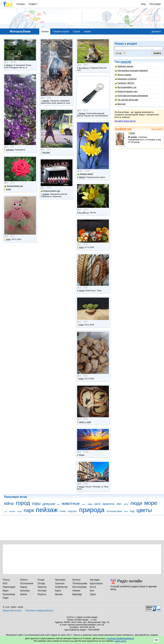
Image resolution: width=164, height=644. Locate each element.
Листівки (42, 591)
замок (84, 504)
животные (71, 504)
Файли (24, 594)
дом (59, 504)
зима (90, 504)
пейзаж (47, 510)
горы (36, 504)
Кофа (7, 189)
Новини (76, 591)
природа (92, 510)
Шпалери (25, 591)
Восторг (120, 104)
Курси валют (96, 583)
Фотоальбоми (80, 587)
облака (12, 511)
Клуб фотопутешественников (131, 96)
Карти (58, 591)
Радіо (6, 598)
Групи (93, 594)
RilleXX (81, 177)
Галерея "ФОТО (124, 83)
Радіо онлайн (130, 581)
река (126, 511)
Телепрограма (80, 583)
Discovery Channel (126, 79)
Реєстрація (155, 4)
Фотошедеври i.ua (126, 87)
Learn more (120, 641)
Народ (24, 587)
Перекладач (9, 587)
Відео (6, 591)
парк (29, 510)
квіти (98, 504)
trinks (7, 239)
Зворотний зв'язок (12, 610)
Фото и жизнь (123, 75)
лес (119, 504)
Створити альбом (61, 31)
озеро (19, 511)
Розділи (33, 4)
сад (132, 511)
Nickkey (8, 65)
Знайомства (123, 129)
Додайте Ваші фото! (125, 121)
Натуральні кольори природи (131, 70)
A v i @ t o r (83, 68)
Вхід (143, 4)
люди (136, 503)
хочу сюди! (157, 129)
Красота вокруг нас (126, 91)
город (23, 503)
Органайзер (9, 594)
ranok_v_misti (84, 422)
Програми (60, 580)
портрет (72, 511)
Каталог (77, 580)
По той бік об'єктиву (127, 100)
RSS (5, 583)
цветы (144, 510)
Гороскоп (60, 583)
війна (9, 504)
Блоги (93, 587)
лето (126, 504)
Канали (87, 31)
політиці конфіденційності (121, 638)
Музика (59, 594)
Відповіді (77, 594)
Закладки (95, 580)
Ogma (81, 291)
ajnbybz (45, 101)
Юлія (131, 133)
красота (108, 504)
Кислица (45, 152)
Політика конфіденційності (39, 610)
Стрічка (76, 31)
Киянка (81, 113)
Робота (24, 580)
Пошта (6, 580)
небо (6, 512)
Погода (41, 583)
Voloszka (9, 150)
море (151, 503)
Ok (156, 640)
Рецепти (42, 594)
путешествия (114, 511)
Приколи (42, 587)
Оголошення (27, 583)
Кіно (92, 591)
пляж (63, 511)
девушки (49, 504)
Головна (21, 4)
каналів (126, 62)
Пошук (41, 580)
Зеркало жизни (124, 66)
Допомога (156, 31)
